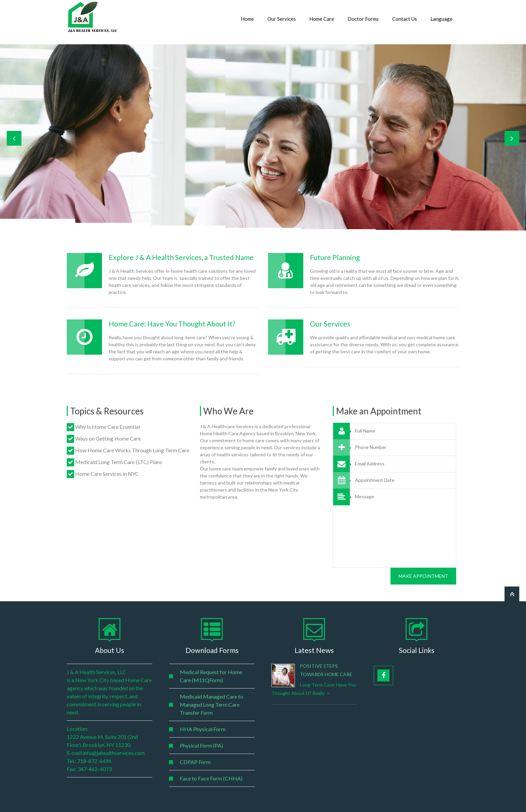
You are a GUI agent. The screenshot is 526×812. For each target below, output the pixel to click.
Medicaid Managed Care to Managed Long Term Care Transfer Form (212, 704)
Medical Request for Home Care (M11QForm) (211, 676)
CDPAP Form (195, 762)
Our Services (282, 19)
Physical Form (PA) (201, 745)
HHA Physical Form (203, 729)
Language (441, 19)
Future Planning (335, 257)
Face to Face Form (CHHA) (211, 778)
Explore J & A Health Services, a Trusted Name (181, 257)
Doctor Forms (363, 19)
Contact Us (405, 19)
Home (247, 19)
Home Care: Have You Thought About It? (172, 324)
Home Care (322, 19)
